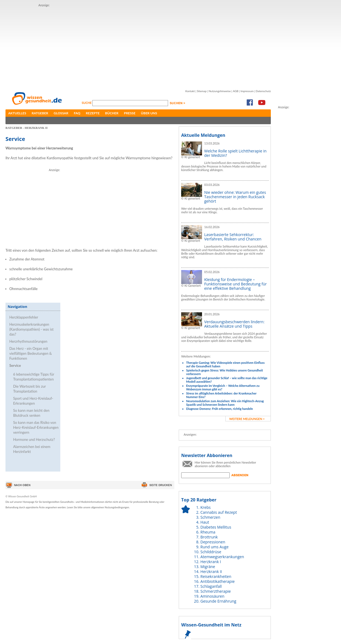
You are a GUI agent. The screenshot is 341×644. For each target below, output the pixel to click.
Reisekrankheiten (216, 576)
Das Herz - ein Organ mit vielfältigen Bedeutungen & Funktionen (31, 353)
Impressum (247, 91)
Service (15, 365)
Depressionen (213, 542)
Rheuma (208, 532)
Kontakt (190, 91)
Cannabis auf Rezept (219, 512)
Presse (130, 113)
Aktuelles (17, 113)
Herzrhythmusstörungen (28, 341)
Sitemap (202, 91)
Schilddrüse (211, 552)
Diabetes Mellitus (216, 527)
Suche (87, 103)
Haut (205, 522)
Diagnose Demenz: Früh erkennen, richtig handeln (219, 409)
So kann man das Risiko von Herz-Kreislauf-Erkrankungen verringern (36, 427)
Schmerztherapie (216, 591)
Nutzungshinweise (220, 91)
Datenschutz (263, 91)
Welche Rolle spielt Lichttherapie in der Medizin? (235, 153)
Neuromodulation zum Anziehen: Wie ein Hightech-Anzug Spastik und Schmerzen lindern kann (225, 403)
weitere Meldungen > (247, 419)
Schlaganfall (211, 586)
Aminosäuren (212, 596)
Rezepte (93, 113)
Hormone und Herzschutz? (34, 439)
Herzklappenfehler (24, 317)
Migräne (208, 567)
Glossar (61, 113)
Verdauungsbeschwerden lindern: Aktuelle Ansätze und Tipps (234, 324)
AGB (235, 91)
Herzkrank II (211, 571)
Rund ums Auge (214, 547)
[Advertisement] (117, 46)
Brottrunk (209, 537)
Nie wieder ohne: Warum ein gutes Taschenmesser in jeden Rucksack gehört (235, 197)
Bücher (112, 113)
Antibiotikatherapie (218, 581)
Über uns (149, 113)
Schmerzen (210, 517)
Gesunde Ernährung (218, 601)
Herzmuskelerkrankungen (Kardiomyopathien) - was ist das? (31, 329)
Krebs (205, 507)
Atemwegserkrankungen (222, 557)
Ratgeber (40, 113)
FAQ (77, 113)
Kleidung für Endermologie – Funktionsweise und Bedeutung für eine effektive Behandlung (235, 284)
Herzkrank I (211, 562)
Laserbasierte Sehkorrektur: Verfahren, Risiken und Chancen (233, 237)
